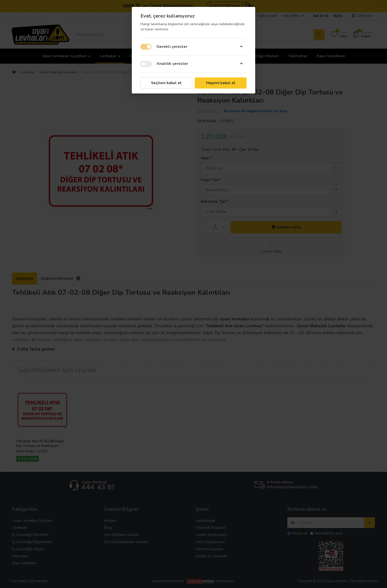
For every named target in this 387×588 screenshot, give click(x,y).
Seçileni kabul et (166, 83)
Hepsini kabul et (221, 83)
